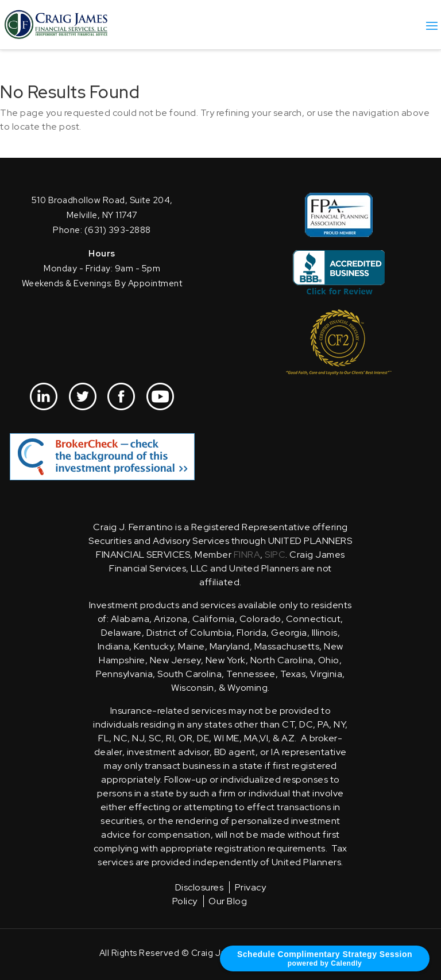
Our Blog (228, 901)
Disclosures (200, 887)
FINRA (247, 555)
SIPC (275, 555)
